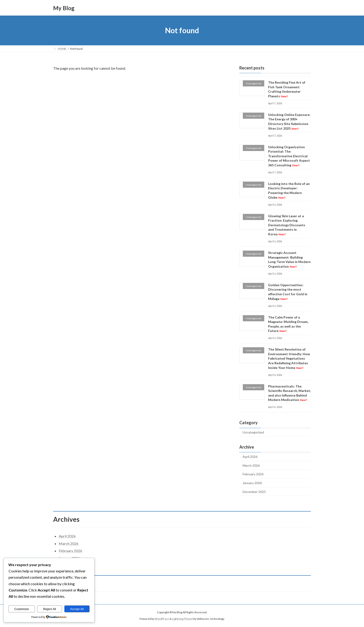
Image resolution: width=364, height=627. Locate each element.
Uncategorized (253, 432)
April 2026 (250, 457)
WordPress (162, 619)
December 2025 (254, 492)
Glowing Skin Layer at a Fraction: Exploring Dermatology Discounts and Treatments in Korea (287, 225)
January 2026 (252, 483)
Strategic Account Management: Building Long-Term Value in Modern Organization (289, 259)
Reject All (49, 609)
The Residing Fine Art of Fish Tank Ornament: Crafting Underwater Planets (287, 89)
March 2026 (251, 465)
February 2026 (253, 474)
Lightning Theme (182, 619)
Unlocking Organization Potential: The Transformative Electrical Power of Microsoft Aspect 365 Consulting (289, 156)
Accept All (77, 609)
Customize (21, 609)
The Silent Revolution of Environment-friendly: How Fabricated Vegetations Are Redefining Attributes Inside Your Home (289, 358)
